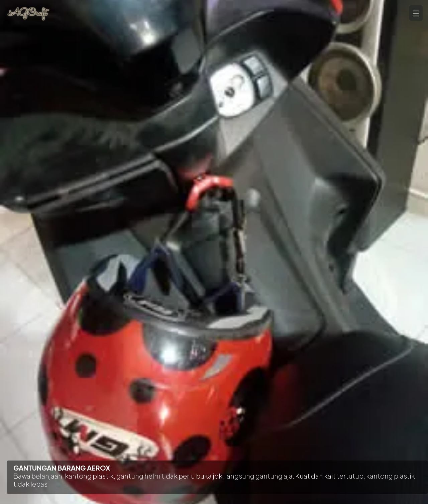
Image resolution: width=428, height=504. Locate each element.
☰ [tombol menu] (416, 13)
